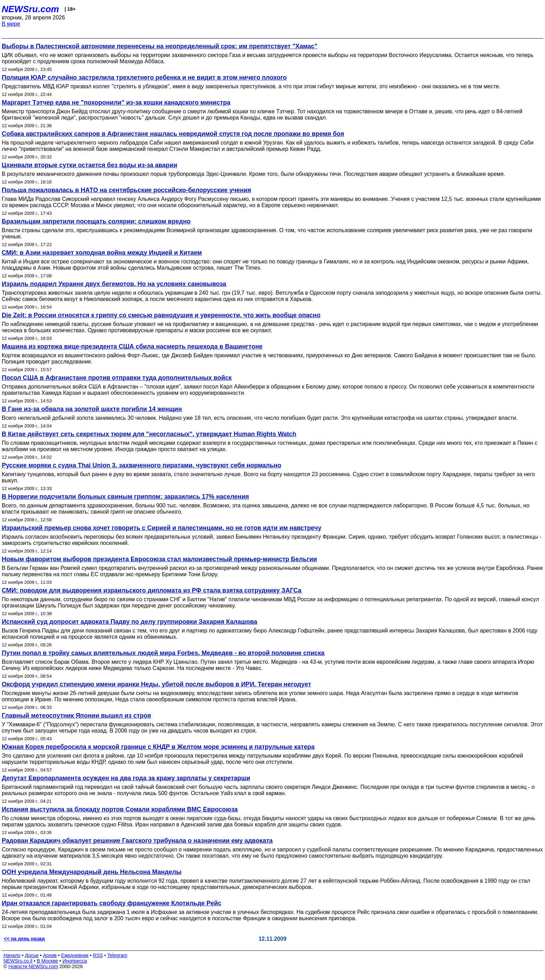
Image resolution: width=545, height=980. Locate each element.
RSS (98, 955)
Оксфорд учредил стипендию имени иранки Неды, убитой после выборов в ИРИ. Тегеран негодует (156, 684)
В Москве (47, 961)
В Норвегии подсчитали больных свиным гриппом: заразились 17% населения (125, 497)
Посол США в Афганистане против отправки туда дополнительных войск (117, 378)
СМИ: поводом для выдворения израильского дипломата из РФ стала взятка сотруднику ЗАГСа (152, 590)
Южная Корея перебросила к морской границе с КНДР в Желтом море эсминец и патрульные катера (158, 747)
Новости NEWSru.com (33, 966)
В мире (11, 24)
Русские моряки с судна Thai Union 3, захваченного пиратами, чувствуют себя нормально (141, 465)
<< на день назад (24, 939)
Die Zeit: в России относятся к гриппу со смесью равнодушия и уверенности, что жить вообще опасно (161, 315)
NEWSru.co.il (18, 961)
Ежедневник (75, 955)
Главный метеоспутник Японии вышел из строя (76, 716)
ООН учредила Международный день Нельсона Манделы (92, 872)
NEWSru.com (30, 9)
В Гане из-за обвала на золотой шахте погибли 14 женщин (92, 409)
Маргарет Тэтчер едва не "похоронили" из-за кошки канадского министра (116, 103)
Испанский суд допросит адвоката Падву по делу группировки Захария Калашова (129, 622)
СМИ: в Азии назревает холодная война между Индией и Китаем (102, 253)
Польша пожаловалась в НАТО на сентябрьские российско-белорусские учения (127, 190)
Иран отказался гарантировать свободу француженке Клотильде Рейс (112, 903)
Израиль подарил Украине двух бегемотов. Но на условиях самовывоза (114, 284)
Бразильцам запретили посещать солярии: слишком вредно (96, 221)
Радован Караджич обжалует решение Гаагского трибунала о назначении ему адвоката (137, 841)
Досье (32, 955)
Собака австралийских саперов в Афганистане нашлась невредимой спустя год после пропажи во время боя (173, 134)
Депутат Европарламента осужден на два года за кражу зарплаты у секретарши (126, 778)
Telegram (117, 955)
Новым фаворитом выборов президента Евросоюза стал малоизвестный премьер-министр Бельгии (159, 559)
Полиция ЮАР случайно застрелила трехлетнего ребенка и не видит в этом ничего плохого (144, 77)
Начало (12, 955)
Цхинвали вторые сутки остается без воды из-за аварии (90, 165)
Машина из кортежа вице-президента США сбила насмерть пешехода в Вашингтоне (132, 346)
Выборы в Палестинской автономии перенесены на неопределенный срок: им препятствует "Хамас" (160, 46)
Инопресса (75, 961)
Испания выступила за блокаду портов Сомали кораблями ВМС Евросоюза (120, 809)
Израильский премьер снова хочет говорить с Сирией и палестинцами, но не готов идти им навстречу (161, 528)
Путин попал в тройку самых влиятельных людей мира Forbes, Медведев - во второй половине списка (163, 653)
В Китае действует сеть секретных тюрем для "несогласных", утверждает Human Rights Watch (149, 434)
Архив (50, 955)
